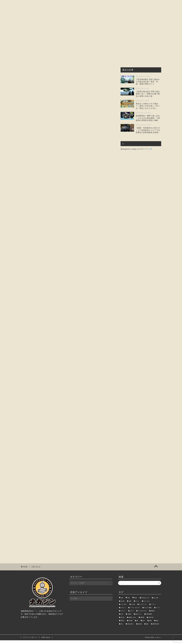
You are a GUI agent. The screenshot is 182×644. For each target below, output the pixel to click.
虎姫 (150, 624)
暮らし (121, 23)
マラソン (123, 615)
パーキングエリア (135, 611)
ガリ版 (133, 608)
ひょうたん (147, 605)
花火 (144, 624)
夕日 (122, 618)
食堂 (147, 628)
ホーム (43, 23)
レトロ (132, 615)
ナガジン (123, 611)
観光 (157, 624)
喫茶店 (153, 615)
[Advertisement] (68, 67)
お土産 (123, 605)
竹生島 (131, 624)
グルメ (75, 23)
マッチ (158, 611)
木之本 (123, 621)
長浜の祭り (131, 628)
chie (128, 602)
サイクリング (143, 608)
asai (122, 602)
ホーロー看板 (148, 611)
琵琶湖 (142, 621)
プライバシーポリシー (30, 641)
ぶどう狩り (124, 608)
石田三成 (151, 621)
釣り (122, 628)
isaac (136, 602)
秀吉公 (123, 624)
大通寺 (129, 618)
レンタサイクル (142, 615)
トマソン (153, 608)
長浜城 (140, 628)
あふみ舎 (156, 602)
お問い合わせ (136, 23)
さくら (137, 605)
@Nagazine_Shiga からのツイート (136, 149)
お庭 (130, 605)
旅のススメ (139, 618)
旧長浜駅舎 (149, 618)
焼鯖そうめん (132, 621)
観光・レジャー (91, 23)
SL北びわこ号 (145, 602)
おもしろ (108, 23)
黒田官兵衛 (156, 628)
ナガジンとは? (59, 23)
